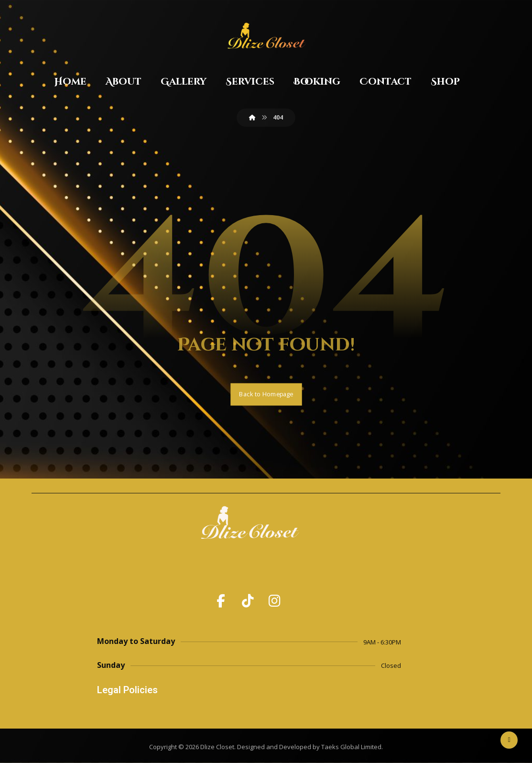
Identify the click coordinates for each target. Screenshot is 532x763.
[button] (222, 600)
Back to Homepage (266, 394)
